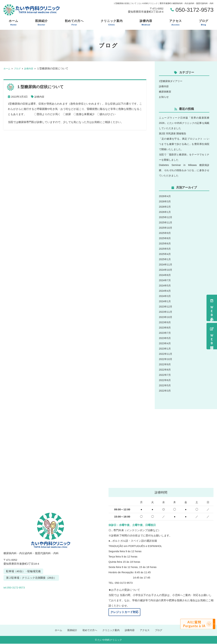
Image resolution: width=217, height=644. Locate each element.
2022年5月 (165, 385)
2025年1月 (165, 259)
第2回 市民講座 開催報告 (174, 133)
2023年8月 (165, 328)
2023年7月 (165, 333)
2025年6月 (165, 243)
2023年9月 (165, 322)
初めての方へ (74, 23)
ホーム (13, 23)
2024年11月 (166, 264)
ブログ (204, 23)
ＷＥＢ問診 (212, 336)
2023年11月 (166, 312)
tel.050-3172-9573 (28, 586)
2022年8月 (165, 370)
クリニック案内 (112, 23)
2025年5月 (165, 249)
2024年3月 (165, 296)
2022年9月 (165, 364)
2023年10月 (166, 317)
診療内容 (146, 23)
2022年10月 (166, 359)
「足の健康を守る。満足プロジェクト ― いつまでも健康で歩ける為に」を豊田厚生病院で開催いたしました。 (184, 144)
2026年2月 (165, 207)
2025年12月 (166, 217)
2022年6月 (165, 380)
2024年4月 (165, 291)
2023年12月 (166, 306)
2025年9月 (165, 233)
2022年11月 (166, 354)
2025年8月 (165, 238)
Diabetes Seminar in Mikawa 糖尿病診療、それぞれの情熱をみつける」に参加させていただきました (184, 170)
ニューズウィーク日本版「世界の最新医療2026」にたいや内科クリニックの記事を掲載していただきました (184, 123)
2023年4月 (165, 343)
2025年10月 (166, 228)
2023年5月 (165, 338)
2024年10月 (166, 270)
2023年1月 (165, 349)
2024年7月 (165, 280)
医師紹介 (41, 23)
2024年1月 (165, 301)
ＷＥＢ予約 (212, 308)
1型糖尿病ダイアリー (171, 81)
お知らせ (164, 97)
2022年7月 (165, 375)
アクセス (176, 23)
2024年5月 (165, 285)
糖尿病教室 (165, 92)
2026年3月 (165, 201)
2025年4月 (165, 254)
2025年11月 (166, 222)
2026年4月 (165, 196)
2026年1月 (165, 212)
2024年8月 (165, 275)
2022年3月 (165, 391)
